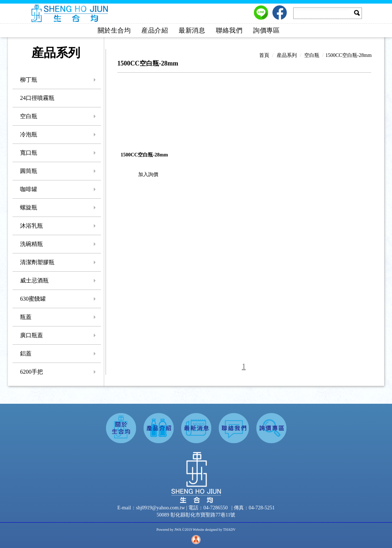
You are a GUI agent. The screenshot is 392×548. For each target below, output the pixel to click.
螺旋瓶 (29, 207)
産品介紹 (155, 30)
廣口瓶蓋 (32, 335)
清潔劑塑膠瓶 (37, 262)
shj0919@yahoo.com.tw (161, 508)
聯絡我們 (229, 30)
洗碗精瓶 (32, 244)
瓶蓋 (26, 317)
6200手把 (32, 372)
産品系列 (287, 55)
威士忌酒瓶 (34, 280)
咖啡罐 (29, 189)
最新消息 (192, 30)
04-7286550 (216, 508)
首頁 (264, 55)
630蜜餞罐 (33, 299)
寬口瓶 (29, 153)
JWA (178, 530)
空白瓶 (29, 116)
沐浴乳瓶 (32, 226)
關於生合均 (114, 30)
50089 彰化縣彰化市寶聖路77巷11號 (196, 515)
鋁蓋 (26, 353)
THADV (229, 530)
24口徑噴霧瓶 (37, 98)
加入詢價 (148, 174)
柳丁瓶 (29, 80)
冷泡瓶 (29, 134)
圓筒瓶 (29, 171)
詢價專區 (266, 30)
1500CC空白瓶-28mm (349, 55)
